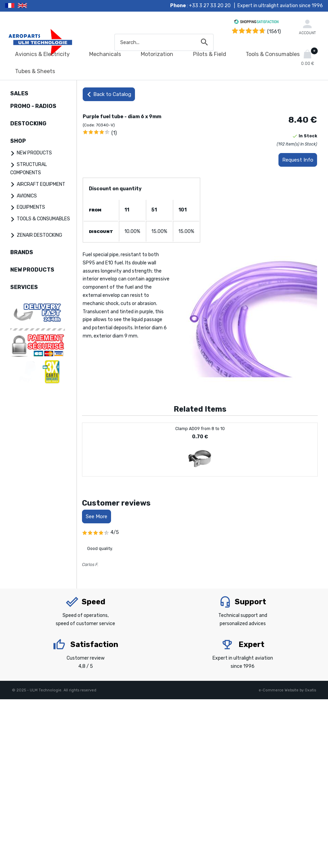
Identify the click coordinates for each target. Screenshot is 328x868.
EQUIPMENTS (31, 207)
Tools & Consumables (273, 54)
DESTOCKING (28, 123)
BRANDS (22, 252)
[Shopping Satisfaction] (256, 23)
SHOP (18, 141)
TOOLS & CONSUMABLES (43, 219)
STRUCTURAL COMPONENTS (29, 169)
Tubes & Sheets (35, 71)
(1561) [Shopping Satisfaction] (274, 32)
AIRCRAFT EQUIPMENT (41, 184)
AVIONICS (27, 196)
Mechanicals (105, 54)
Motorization (157, 54)
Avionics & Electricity (42, 54)
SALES (19, 93)
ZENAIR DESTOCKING (39, 235)
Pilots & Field (210, 54)
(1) (114, 133)
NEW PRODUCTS (34, 153)
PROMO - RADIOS (33, 106)
